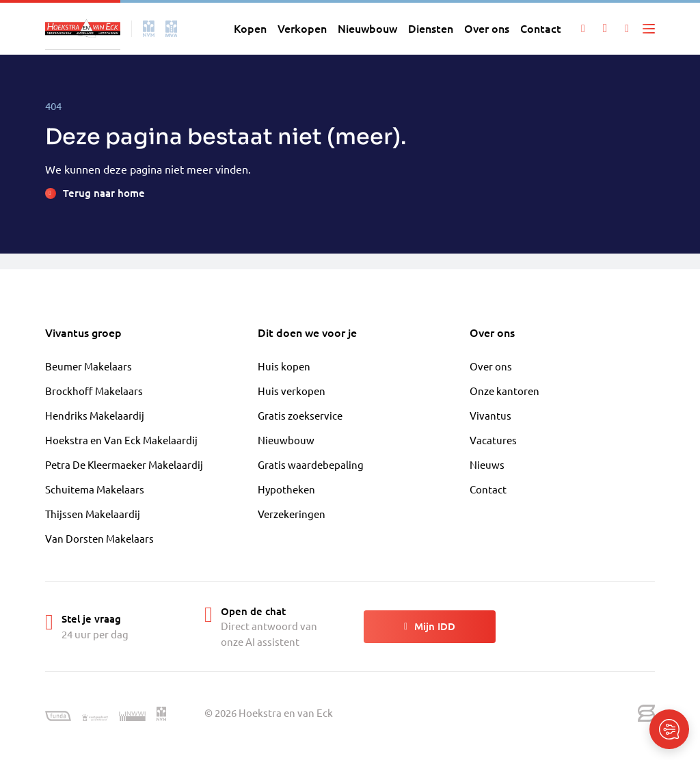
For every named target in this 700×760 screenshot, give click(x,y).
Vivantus (490, 415)
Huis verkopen (292, 391)
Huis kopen (284, 366)
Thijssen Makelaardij (93, 514)
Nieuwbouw (286, 440)
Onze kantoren (504, 391)
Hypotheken (286, 489)
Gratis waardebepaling (311, 464)
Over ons (491, 366)
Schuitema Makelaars (95, 489)
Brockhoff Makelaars (94, 391)
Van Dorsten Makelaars (99, 538)
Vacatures (493, 440)
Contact (488, 489)
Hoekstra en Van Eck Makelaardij (121, 440)
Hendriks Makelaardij (95, 415)
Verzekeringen (292, 514)
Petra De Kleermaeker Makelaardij (124, 464)
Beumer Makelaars (89, 366)
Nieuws (487, 464)
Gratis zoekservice (300, 415)
